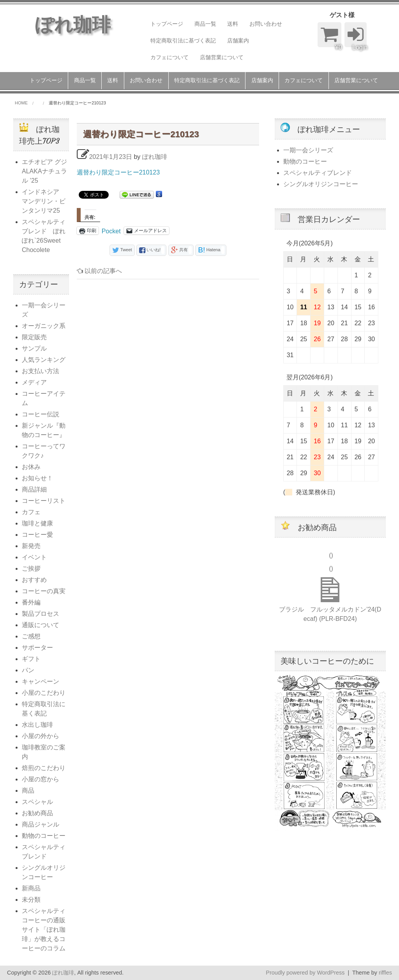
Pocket (111, 231)
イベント (34, 557)
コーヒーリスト (44, 501)
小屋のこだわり (44, 693)
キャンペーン (41, 681)
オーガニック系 (44, 326)
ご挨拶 (31, 568)
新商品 (31, 888)
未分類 (31, 900)
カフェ (31, 512)
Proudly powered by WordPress (305, 973)
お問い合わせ (266, 24)
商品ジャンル (41, 824)
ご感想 (31, 636)
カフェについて (169, 57)
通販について (41, 625)
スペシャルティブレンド (318, 173)
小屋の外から (41, 736)
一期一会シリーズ (308, 150)
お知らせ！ (37, 478)
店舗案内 (238, 41)
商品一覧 (205, 24)
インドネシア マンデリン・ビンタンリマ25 (44, 201)
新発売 (31, 546)
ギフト (31, 659)
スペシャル (37, 802)
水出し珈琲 (37, 725)
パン (28, 670)
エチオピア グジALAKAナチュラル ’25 (44, 171)
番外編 (31, 602)
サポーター (37, 648)
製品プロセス (41, 614)
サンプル (34, 348)
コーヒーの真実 (44, 591)
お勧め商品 (37, 813)
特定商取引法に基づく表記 (183, 41)
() (330, 555)
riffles (385, 973)
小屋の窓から (41, 779)
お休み (31, 467)
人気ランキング (44, 360)
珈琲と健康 (37, 523)
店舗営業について (222, 57)
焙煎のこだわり (44, 768)
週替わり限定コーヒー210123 (118, 172)
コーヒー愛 (37, 535)
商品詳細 (34, 489)
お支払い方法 (41, 371)
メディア (34, 382)
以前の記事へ (99, 271)
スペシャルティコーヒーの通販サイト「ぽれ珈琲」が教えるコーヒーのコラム (44, 930)
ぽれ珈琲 (155, 157)
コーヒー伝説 (41, 414)
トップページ (167, 24)
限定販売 (34, 337)
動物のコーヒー (44, 836)
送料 (233, 24)
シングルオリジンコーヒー (321, 184)
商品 (28, 791)
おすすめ (34, 580)
